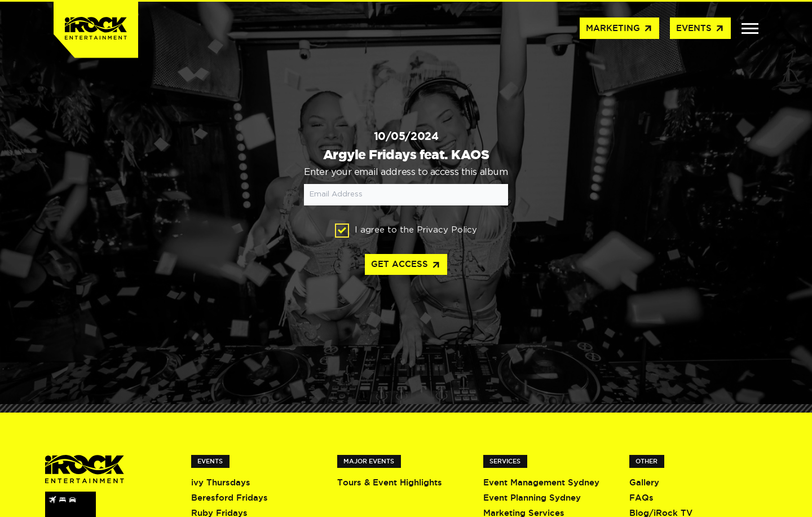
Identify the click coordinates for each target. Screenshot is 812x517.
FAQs (641, 498)
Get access (406, 265)
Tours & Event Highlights (390, 482)
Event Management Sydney (541, 482)
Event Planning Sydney (532, 498)
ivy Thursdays (221, 482)
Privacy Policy (447, 230)
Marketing (619, 29)
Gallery (644, 482)
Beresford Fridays (230, 498)
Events (700, 29)
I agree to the (406, 231)
